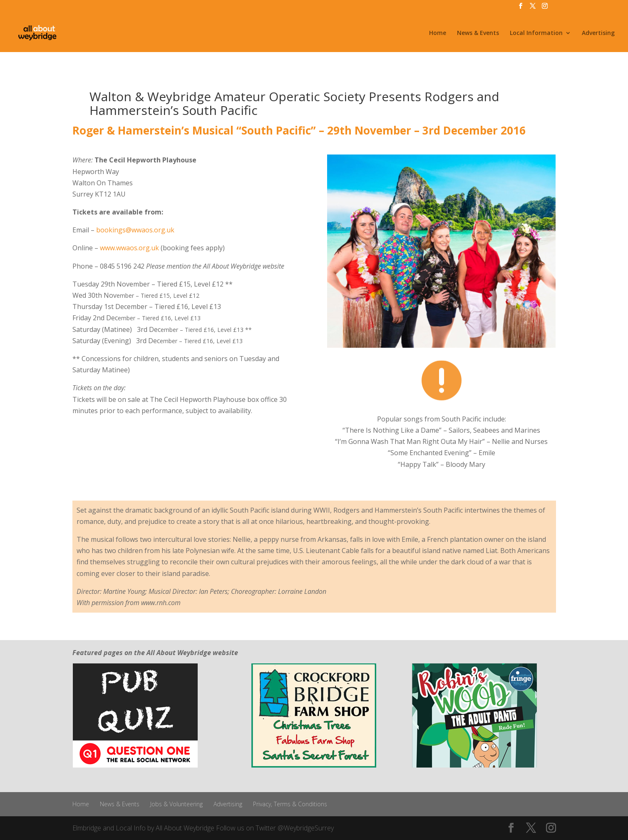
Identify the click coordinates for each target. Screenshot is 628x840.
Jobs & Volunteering (176, 804)
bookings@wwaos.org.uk (135, 230)
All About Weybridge (185, 828)
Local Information (536, 33)
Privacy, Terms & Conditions (290, 804)
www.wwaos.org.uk (129, 248)
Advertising (598, 33)
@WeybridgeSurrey (306, 828)
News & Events (478, 33)
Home (438, 33)
